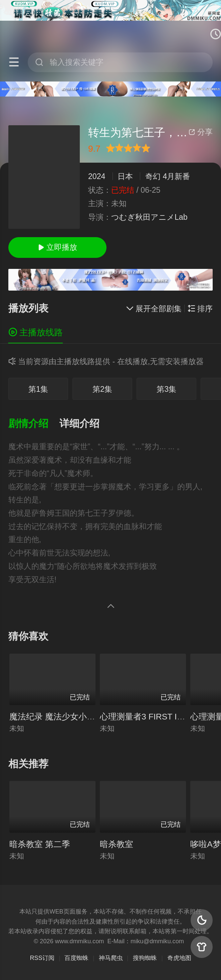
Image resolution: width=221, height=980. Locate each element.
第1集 (38, 389)
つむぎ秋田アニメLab (149, 217)
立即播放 (57, 247)
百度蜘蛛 (76, 958)
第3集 (166, 389)
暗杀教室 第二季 (40, 844)
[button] (34, 424)
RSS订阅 (42, 958)
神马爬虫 (111, 958)
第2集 (102, 389)
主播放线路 (36, 332)
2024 (97, 176)
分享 (201, 132)
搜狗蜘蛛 (145, 958)
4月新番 (177, 176)
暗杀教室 (117, 844)
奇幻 (153, 176)
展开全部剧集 (154, 309)
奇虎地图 (179, 958)
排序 (200, 309)
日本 (125, 176)
